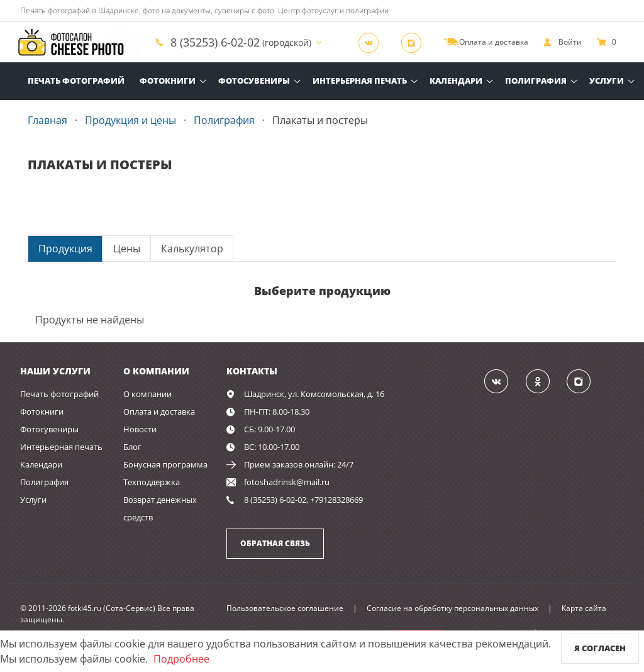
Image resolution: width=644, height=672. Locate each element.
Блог (132, 447)
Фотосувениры (254, 81)
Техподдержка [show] (152, 482)
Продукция (65, 249)
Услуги (607, 81)
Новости (140, 429)
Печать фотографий (76, 81)
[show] (563, 42)
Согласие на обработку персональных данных (452, 608)
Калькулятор (192, 249)
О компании (147, 394)
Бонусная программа (165, 464)
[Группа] (372, 42)
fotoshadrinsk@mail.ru (287, 482)
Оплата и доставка (159, 412)
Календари (456, 81)
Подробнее (181, 659)
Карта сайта (584, 608)
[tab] (65, 248)
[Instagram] (415, 42)
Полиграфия (536, 81)
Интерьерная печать (360, 81)
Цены (127, 249)
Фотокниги (168, 81)
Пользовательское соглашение (285, 608)
